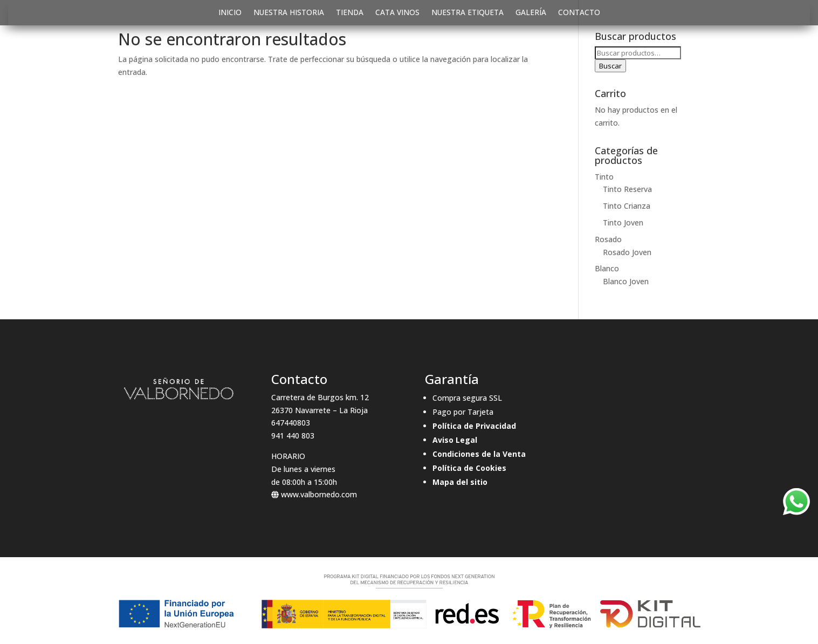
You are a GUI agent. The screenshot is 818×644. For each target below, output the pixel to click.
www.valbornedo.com (314, 494)
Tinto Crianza (627, 206)
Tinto (604, 177)
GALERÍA (531, 13)
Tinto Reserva (627, 189)
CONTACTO (579, 13)
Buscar (610, 66)
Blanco (607, 268)
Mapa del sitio (460, 482)
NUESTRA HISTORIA (289, 13)
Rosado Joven (627, 252)
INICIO (230, 13)
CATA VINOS (397, 13)
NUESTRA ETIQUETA (468, 13)
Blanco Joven (626, 281)
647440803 (291, 423)
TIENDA (350, 13)
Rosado (608, 239)
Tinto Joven (623, 222)
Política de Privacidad (474, 426)
